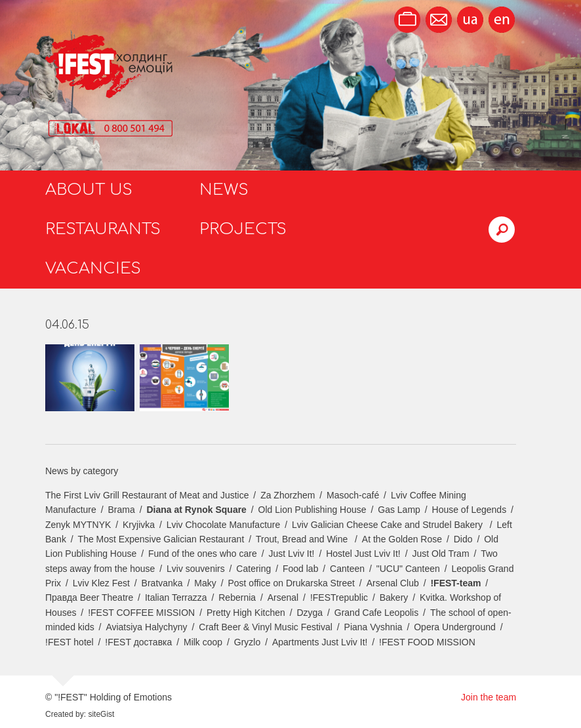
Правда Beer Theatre (89, 597)
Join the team (489, 697)
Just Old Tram (440, 554)
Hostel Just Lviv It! (363, 554)
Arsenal (283, 597)
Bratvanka (162, 583)
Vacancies (93, 269)
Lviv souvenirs (196, 569)
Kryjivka (139, 525)
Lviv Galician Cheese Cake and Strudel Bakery (389, 525)
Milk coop (203, 642)
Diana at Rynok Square (196, 510)
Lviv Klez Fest (101, 583)
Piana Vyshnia (373, 627)
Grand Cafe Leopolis (376, 613)
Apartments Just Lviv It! (320, 642)
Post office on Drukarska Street (291, 583)
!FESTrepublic (339, 597)
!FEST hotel (70, 642)
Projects (243, 229)
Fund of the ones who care (203, 554)
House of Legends (470, 510)
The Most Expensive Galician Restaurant (161, 539)
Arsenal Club (393, 583)
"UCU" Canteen (408, 569)
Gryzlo (247, 642)
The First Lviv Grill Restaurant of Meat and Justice (147, 495)
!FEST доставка (138, 642)
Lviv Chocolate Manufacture (224, 525)
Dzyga (310, 613)
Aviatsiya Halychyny (146, 627)
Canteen (347, 569)
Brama (122, 510)
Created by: (66, 714)
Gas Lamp (399, 510)
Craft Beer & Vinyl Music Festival (266, 627)
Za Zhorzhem (288, 495)
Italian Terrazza (176, 597)
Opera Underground (455, 627)
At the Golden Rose (402, 539)
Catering (253, 569)
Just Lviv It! (291, 554)
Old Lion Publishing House (312, 510)
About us (89, 190)
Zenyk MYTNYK (78, 525)
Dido (463, 539)
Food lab (300, 569)
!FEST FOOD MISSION (427, 642)
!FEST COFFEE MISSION (141, 613)
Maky (205, 583)
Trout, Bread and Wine (303, 539)
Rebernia (237, 597)
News (224, 190)
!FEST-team (455, 583)
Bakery (394, 597)
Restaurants (103, 229)
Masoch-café (353, 495)
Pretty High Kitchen (246, 613)
